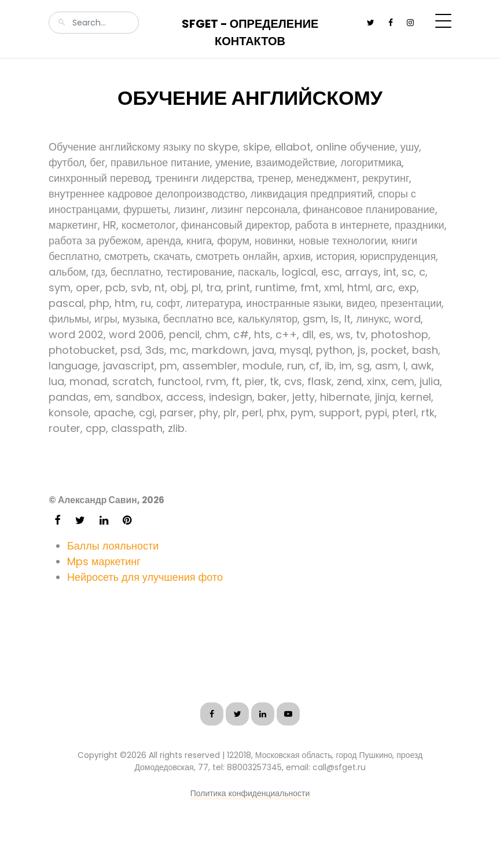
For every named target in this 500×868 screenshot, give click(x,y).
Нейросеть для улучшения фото (145, 577)
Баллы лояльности (113, 546)
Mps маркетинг (104, 561)
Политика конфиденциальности (250, 793)
